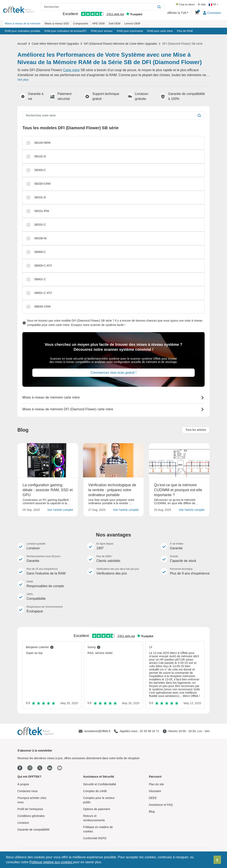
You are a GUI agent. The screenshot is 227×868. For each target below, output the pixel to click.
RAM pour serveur (102, 31)
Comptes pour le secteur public (99, 800)
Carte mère (71, 70)
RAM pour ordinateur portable (22, 31)
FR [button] (213, 5)
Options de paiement (96, 809)
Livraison (23, 823)
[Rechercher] (160, 7)
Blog (152, 812)
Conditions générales (31, 816)
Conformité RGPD (95, 838)
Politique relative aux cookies (51, 862)
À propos (23, 784)
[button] (104, 863)
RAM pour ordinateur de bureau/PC (66, 31)
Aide (202, 5)
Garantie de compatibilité (33, 830)
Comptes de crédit (95, 791)
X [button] (217, 860)
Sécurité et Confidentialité (100, 784)
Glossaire (155, 791)
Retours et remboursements (94, 818)
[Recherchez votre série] (109, 116)
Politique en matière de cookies (98, 829)
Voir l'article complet (60, 510)
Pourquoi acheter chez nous (32, 800)
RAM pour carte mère (160, 31)
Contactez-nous (28, 791)
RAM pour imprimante (130, 31)
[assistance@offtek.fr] (95, 731)
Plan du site (156, 784)
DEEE (153, 798)
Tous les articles (196, 430)
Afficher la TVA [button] (177, 13)
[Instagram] (30, 768)
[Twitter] (40, 768)
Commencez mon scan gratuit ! (113, 373)
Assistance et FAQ (161, 805)
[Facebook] (20, 768)
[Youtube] (60, 768)
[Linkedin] (50, 768)
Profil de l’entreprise (30, 809)
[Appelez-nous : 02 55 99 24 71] (137, 731)
